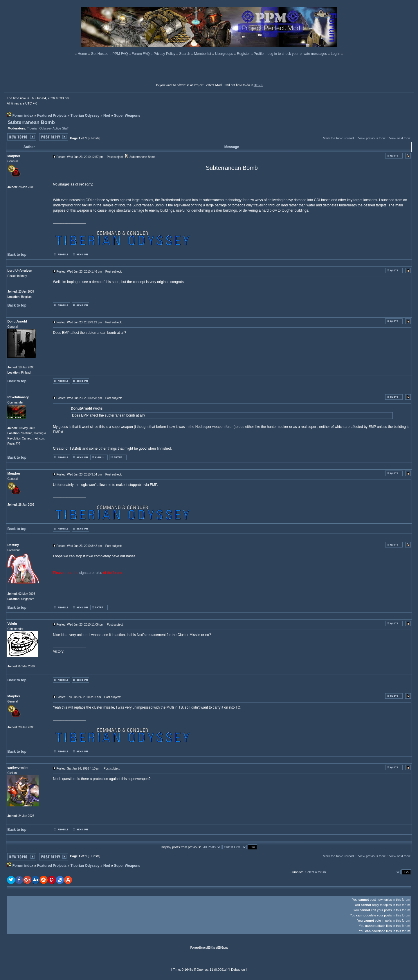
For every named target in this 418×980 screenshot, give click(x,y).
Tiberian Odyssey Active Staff (48, 128)
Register (244, 54)
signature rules (91, 573)
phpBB (207, 948)
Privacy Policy (165, 54)
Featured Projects (52, 116)
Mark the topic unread (338, 138)
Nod (107, 116)
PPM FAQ (121, 54)
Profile (259, 54)
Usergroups (225, 54)
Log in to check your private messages (298, 54)
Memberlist (203, 54)
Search (185, 54)
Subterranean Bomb (31, 122)
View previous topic (372, 138)
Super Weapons (127, 116)
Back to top (17, 255)
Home (83, 54)
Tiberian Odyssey (85, 116)
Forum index (23, 116)
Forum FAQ (141, 54)
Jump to (297, 872)
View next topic (400, 138)
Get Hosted (100, 54)
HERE (258, 85)
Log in (336, 54)
